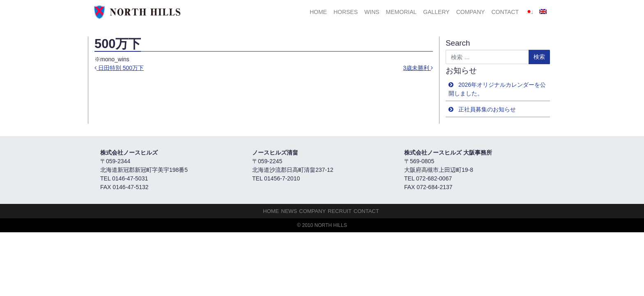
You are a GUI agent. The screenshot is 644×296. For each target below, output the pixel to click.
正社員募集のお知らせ (487, 109)
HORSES (346, 12)
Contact (505, 12)
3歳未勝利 (418, 68)
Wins (372, 12)
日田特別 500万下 (119, 68)
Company (471, 12)
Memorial (401, 12)
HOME (318, 12)
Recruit (340, 211)
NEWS (289, 211)
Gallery (436, 12)
